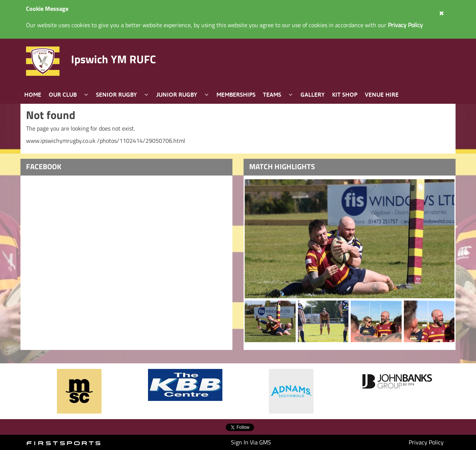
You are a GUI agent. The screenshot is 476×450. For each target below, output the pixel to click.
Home (33, 94)
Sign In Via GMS (251, 442)
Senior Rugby (116, 94)
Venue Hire (382, 94)
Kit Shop (345, 94)
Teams (272, 94)
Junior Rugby (177, 94)
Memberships (236, 94)
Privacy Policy (426, 442)
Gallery (313, 94)
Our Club (63, 94)
